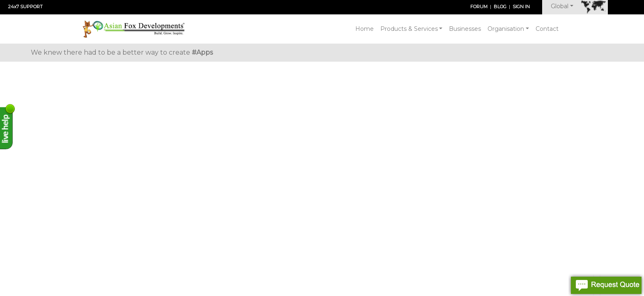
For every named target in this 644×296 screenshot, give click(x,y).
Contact (547, 29)
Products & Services (409, 29)
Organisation (506, 29)
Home (365, 29)
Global (560, 6)
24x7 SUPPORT (25, 7)
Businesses (465, 29)
